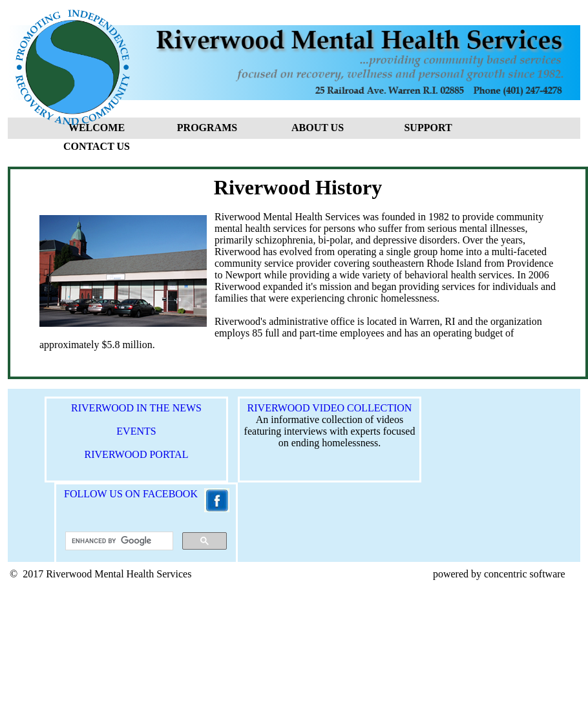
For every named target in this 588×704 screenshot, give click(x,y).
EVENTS (136, 431)
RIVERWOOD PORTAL (137, 454)
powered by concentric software (499, 574)
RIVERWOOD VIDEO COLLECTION (330, 408)
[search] (118, 541)
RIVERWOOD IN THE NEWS (136, 408)
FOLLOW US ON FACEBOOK (127, 494)
